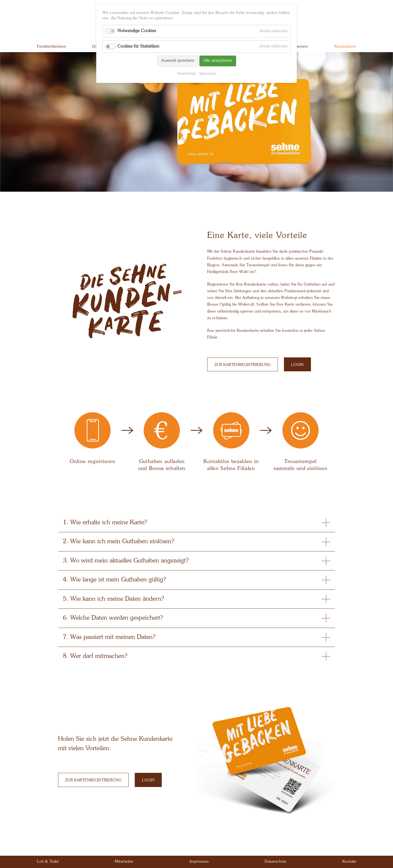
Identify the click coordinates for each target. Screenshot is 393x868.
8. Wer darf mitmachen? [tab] (196, 656)
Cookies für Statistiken (138, 47)
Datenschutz (186, 74)
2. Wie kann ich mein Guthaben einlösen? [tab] (196, 542)
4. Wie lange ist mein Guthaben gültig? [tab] (196, 580)
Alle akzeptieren (218, 61)
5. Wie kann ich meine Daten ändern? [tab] (196, 599)
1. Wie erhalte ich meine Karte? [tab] (196, 523)
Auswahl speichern (178, 61)
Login (297, 365)
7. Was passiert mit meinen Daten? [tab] (196, 637)
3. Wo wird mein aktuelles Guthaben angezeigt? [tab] (196, 561)
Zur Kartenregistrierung (242, 365)
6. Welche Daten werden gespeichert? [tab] (196, 618)
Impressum (208, 74)
